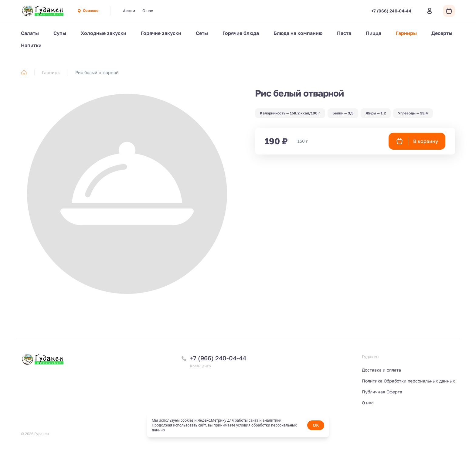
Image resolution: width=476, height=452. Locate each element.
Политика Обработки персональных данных (408, 381)
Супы (60, 33)
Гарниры (406, 33)
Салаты (30, 33)
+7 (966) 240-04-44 (218, 358)
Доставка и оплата (381, 370)
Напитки (31, 45)
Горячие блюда (241, 33)
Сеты (202, 33)
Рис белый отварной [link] (97, 72)
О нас (148, 11)
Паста (344, 33)
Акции (129, 11)
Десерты (442, 33)
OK (316, 425)
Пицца (374, 33)
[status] (238, 425)
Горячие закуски (161, 33)
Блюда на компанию (298, 33)
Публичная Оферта (382, 392)
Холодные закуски (104, 33)
